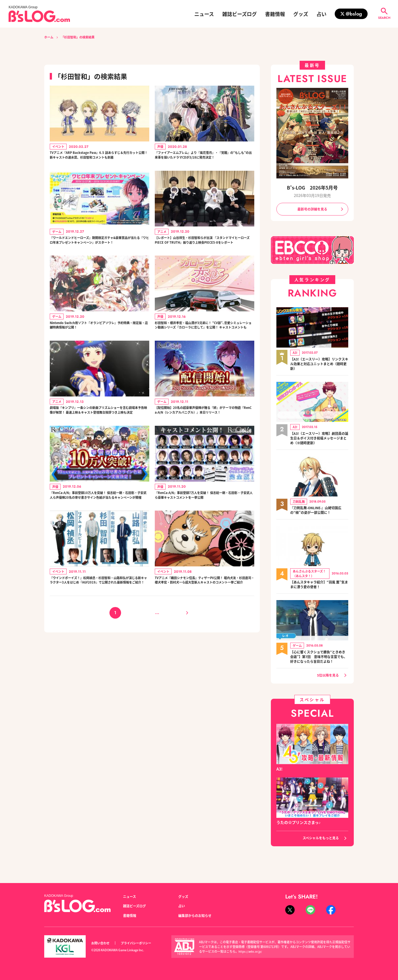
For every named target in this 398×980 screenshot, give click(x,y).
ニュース (204, 14)
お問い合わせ (102, 943)
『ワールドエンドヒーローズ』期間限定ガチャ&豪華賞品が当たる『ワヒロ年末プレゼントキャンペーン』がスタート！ (98, 256)
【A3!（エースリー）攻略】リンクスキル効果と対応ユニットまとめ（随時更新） (319, 366)
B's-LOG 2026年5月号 (312, 187)
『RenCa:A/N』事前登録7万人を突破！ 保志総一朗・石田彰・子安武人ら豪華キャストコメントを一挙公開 (203, 544)
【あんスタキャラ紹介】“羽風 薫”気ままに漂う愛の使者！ (316, 587)
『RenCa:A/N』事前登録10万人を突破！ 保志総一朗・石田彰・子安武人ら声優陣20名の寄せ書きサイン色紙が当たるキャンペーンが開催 (99, 544)
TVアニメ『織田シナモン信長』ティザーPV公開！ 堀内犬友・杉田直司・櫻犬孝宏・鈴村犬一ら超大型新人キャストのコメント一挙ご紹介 (205, 640)
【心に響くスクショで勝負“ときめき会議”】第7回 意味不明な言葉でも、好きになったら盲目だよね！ (319, 662)
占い (321, 14)
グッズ (301, 14)
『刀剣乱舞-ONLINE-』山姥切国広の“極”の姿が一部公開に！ (318, 513)
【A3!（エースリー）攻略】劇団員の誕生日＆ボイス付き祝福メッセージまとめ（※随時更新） (319, 441)
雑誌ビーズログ (239, 14)
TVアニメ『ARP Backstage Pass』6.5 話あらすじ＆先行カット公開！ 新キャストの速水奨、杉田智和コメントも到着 (99, 161)
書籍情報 (275, 14)
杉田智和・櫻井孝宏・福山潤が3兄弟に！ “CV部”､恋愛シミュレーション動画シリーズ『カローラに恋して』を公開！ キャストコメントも (203, 352)
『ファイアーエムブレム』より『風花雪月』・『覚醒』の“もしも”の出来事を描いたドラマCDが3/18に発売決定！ (205, 161)
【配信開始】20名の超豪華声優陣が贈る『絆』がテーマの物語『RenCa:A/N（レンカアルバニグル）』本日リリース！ (204, 448)
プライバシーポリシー (142, 943)
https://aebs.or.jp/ (251, 951)
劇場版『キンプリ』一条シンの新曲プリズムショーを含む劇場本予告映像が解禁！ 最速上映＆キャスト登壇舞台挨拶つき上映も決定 (99, 448)
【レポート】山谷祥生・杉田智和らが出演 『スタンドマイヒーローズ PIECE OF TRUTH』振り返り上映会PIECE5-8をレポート (204, 256)
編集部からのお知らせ (198, 915)
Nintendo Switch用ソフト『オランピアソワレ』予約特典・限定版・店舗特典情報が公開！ (99, 349)
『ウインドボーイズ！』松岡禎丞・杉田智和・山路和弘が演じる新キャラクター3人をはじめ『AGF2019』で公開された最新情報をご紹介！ (99, 640)
